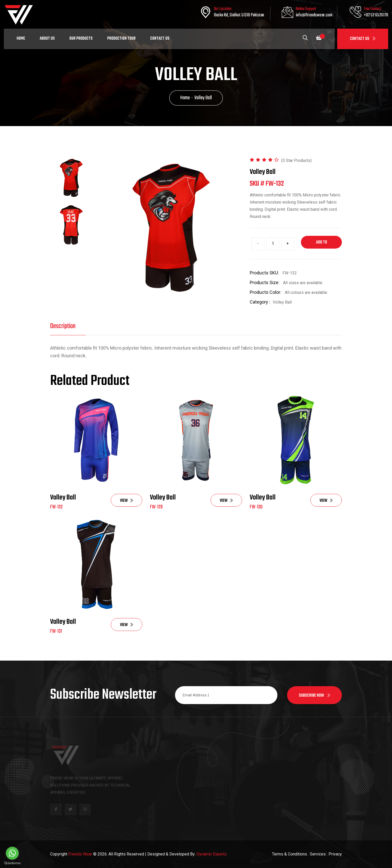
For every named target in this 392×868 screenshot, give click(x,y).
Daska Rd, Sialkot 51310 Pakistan (239, 15)
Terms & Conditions (290, 854)
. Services (317, 854)
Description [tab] (63, 326)
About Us (47, 39)
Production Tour (121, 39)
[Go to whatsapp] (12, 853)
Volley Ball (63, 498)
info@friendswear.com (314, 15)
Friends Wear (80, 854)
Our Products (81, 39)
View (127, 501)
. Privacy (334, 854)
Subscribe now (314, 696)
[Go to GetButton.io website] (12, 863)
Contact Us (363, 39)
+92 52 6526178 (376, 15)
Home (21, 39)
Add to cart (322, 244)
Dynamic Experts (212, 854)
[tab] (71, 178)
